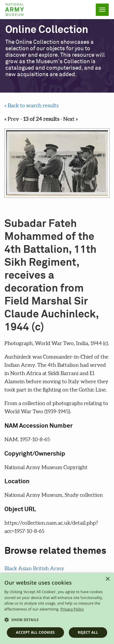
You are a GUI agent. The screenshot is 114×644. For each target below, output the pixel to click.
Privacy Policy (72, 609)
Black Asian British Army (34, 568)
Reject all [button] (88, 632)
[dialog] (57, 608)
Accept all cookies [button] (35, 632)
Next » (71, 119)
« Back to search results (31, 105)
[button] (57, 620)
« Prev (12, 119)
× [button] (107, 579)
